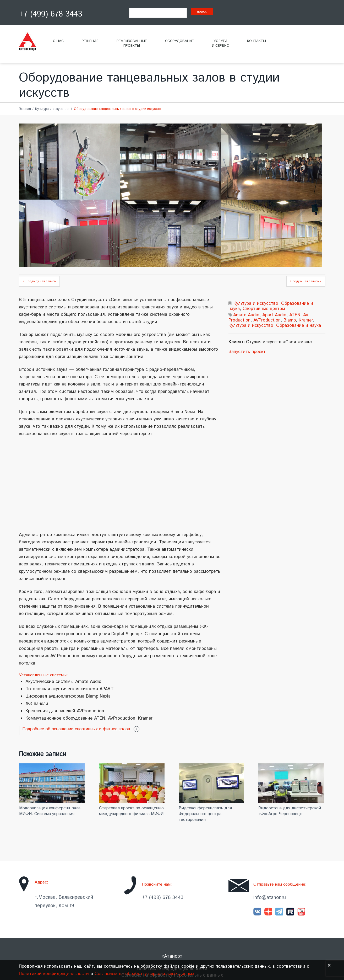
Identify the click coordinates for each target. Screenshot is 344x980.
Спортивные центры (264, 309)
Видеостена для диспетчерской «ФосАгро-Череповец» (290, 811)
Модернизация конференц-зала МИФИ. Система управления (50, 811)
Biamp (290, 320)
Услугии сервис (220, 43)
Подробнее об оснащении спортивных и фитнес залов (76, 729)
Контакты (256, 41)
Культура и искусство (52, 109)
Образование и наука (299, 325)
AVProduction (267, 320)
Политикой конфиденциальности (54, 974)
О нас (58, 41)
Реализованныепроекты (132, 43)
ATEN (295, 315)
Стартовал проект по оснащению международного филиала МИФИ (131, 811)
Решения (90, 41)
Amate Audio (246, 315)
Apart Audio (274, 315)
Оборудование (179, 41)
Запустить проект (247, 352)
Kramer (306, 320)
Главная (25, 109)
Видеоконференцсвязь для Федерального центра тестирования (205, 814)
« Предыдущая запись (39, 281)
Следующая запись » (306, 281)
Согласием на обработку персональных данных (144, 974)
